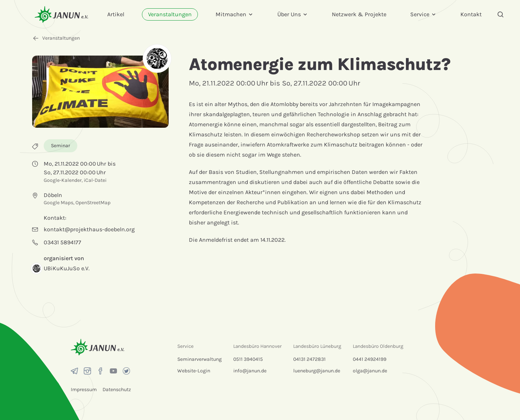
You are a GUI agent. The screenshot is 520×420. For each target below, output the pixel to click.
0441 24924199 (370, 359)
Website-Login (194, 371)
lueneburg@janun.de (317, 371)
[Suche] (500, 14)
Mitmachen (235, 14)
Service (423, 14)
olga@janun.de (370, 371)
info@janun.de (250, 371)
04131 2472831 (309, 359)
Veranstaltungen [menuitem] (170, 14)
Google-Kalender (63, 180)
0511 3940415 (248, 359)
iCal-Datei (95, 180)
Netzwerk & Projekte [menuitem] (359, 14)
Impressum (84, 390)
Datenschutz (117, 390)
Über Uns (293, 14)
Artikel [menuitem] (116, 14)
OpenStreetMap (93, 203)
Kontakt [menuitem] (471, 14)
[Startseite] (61, 14)
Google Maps (58, 203)
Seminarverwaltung (200, 359)
